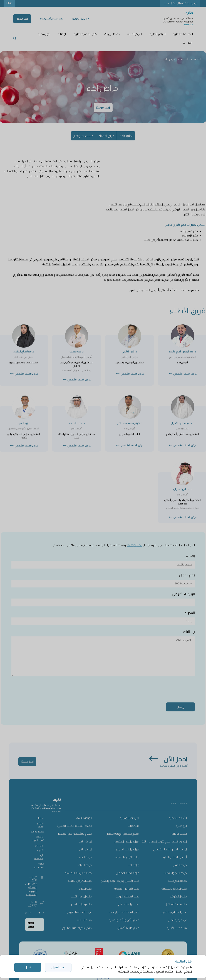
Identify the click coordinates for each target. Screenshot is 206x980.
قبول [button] (28, 967)
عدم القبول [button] (58, 967)
